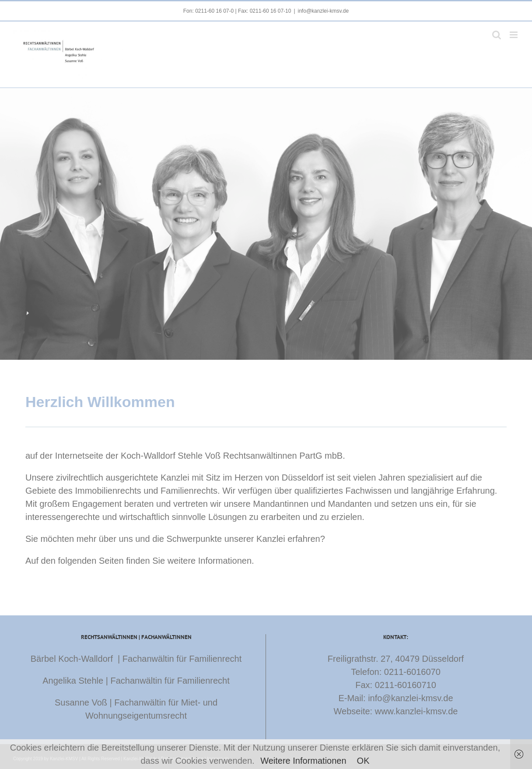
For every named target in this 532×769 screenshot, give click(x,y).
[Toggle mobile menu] (514, 35)
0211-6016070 (412, 672)
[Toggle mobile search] (497, 35)
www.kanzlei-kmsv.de (416, 711)
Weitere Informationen (303, 761)
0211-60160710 (406, 685)
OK (363, 761)
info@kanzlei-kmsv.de (324, 11)
